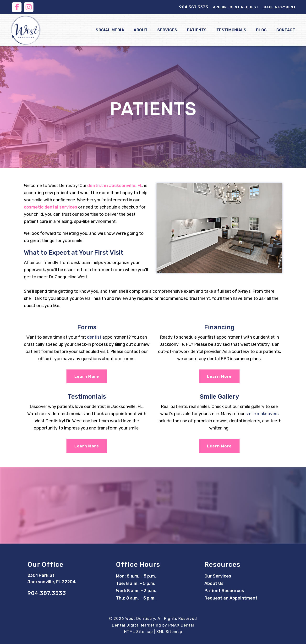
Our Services (218, 576)
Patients (197, 30)
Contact (286, 30)
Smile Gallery (219, 397)
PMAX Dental (181, 625)
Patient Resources (224, 591)
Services (167, 30)
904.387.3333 (194, 7)
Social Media (110, 30)
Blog (261, 30)
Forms (87, 327)
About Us (214, 583)
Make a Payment (280, 7)
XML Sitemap (169, 632)
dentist (94, 337)
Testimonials (231, 30)
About (141, 30)
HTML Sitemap (138, 632)
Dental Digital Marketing (137, 625)
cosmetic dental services (51, 207)
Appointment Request (236, 7)
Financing (219, 327)
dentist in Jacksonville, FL (115, 186)
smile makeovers (262, 414)
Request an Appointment (231, 598)
